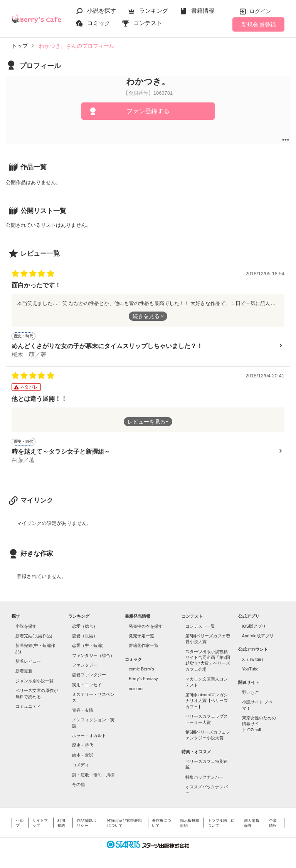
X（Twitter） (254, 659)
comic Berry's (141, 669)
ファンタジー (85, 665)
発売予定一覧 (141, 636)
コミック (99, 23)
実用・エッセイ (87, 685)
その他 (78, 784)
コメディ (81, 765)
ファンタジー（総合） (93, 655)
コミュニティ (28, 706)
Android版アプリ (258, 636)
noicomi (136, 689)
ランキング (154, 11)
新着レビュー (28, 661)
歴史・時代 (83, 745)
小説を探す (102, 11)
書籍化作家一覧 (144, 645)
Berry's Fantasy (143, 679)
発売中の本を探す (146, 626)
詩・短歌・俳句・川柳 (93, 775)
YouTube (250, 669)
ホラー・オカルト (89, 736)
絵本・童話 (83, 755)
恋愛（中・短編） (89, 645)
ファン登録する (148, 111)
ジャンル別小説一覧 (34, 681)
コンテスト (148, 23)
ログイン (260, 11)
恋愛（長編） (85, 636)
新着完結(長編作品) (34, 636)
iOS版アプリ (254, 626)
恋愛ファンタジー (89, 675)
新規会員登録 (259, 24)
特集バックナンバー (204, 777)
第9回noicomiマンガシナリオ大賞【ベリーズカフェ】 (207, 701)
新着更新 (24, 671)
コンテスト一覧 (200, 626)
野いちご (251, 692)
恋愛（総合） (85, 626)
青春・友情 (83, 710)
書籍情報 (203, 11)
